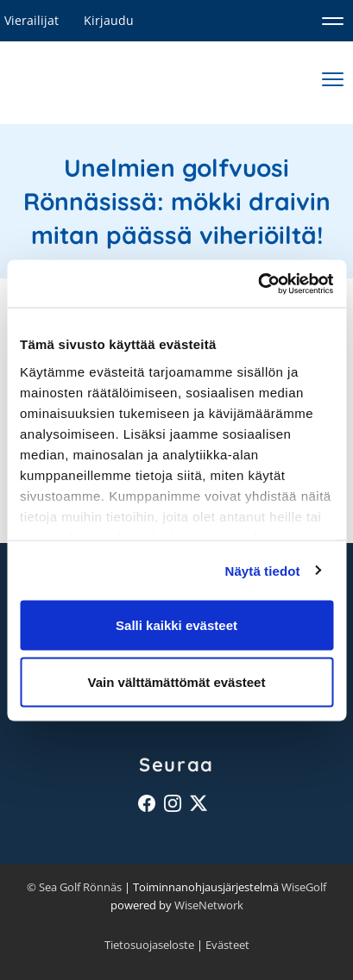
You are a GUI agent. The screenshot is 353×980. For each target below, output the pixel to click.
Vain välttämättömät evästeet (177, 681)
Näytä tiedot (263, 570)
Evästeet (227, 945)
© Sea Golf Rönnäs (74, 887)
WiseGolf (304, 887)
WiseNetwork (209, 905)
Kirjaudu (109, 20)
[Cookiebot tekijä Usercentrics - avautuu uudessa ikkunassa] (258, 284)
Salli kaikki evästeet (176, 625)
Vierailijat (32, 20)
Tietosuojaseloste (149, 945)
